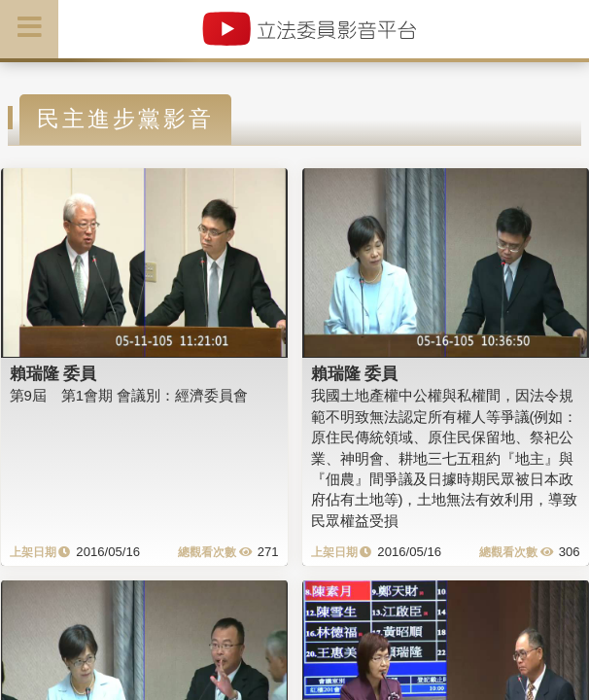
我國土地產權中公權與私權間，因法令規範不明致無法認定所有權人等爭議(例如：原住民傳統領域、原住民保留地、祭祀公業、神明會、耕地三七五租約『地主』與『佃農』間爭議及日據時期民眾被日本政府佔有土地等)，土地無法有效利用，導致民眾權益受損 (445, 458)
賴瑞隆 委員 (53, 373)
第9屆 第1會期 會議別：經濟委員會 (129, 395)
